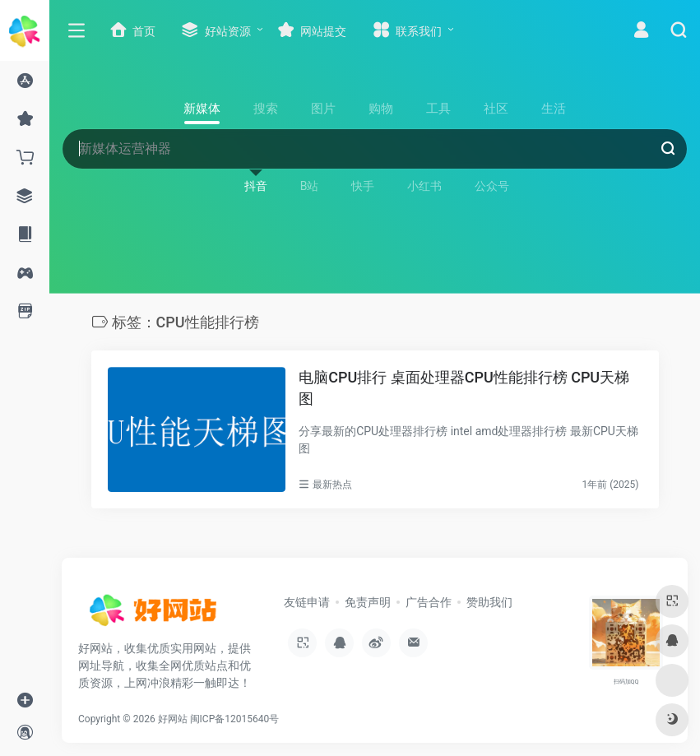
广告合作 (429, 602)
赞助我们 (489, 602)
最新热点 (332, 485)
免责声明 (368, 602)
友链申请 (307, 602)
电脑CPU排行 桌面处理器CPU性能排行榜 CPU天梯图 (464, 388)
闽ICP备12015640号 (235, 719)
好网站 (173, 719)
